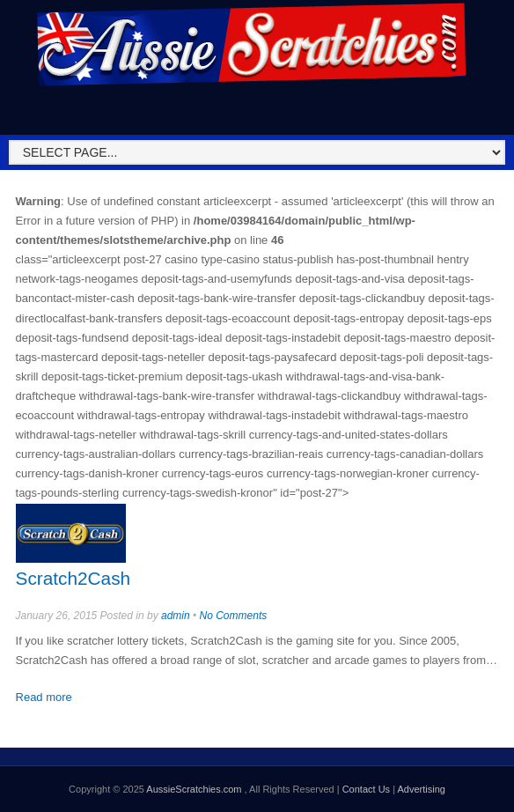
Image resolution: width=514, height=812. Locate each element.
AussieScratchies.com (195, 789)
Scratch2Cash (73, 578)
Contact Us (366, 789)
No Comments (234, 616)
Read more (44, 697)
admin (176, 616)
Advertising (421, 789)
